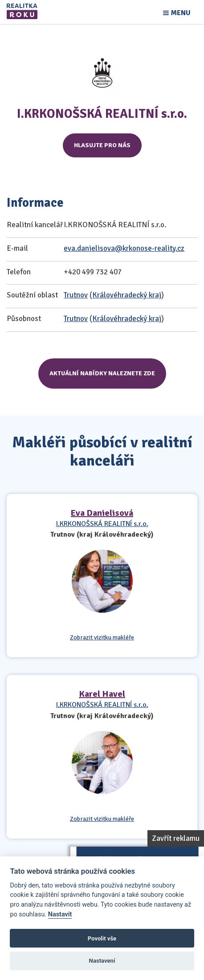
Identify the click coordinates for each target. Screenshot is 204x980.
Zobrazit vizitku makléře (102, 638)
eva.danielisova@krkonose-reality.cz (124, 248)
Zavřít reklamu (176, 838)
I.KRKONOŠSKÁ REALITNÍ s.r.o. (102, 524)
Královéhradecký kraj (127, 295)
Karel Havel (102, 694)
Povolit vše (102, 938)
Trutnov (76, 295)
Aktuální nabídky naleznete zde (102, 373)
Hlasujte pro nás (102, 145)
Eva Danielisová (102, 513)
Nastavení (102, 961)
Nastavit (60, 914)
